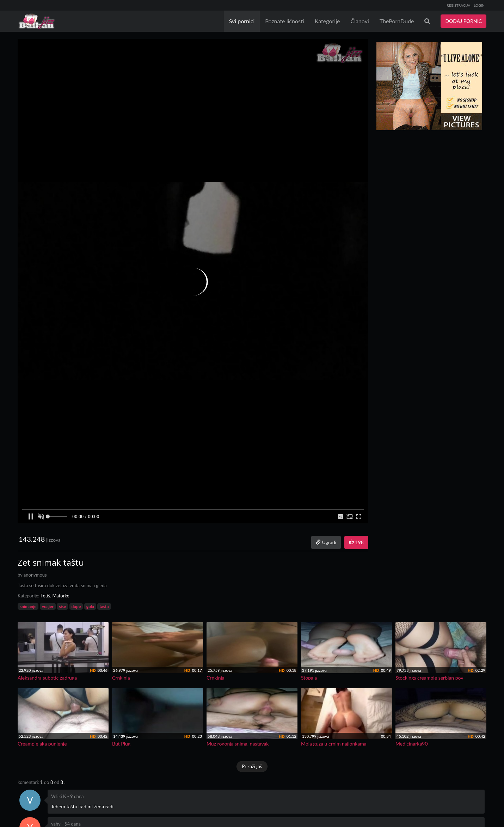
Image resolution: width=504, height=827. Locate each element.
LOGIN (479, 5)
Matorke (61, 596)
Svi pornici (242, 21)
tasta (104, 606)
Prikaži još (252, 766)
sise (62, 606)
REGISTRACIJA (458, 5)
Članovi (359, 21)
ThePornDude (397, 21)
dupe (76, 606)
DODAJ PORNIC (463, 21)
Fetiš (45, 596)
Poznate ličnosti (284, 21)
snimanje (28, 606)
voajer (48, 606)
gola (90, 606)
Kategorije (327, 21)
